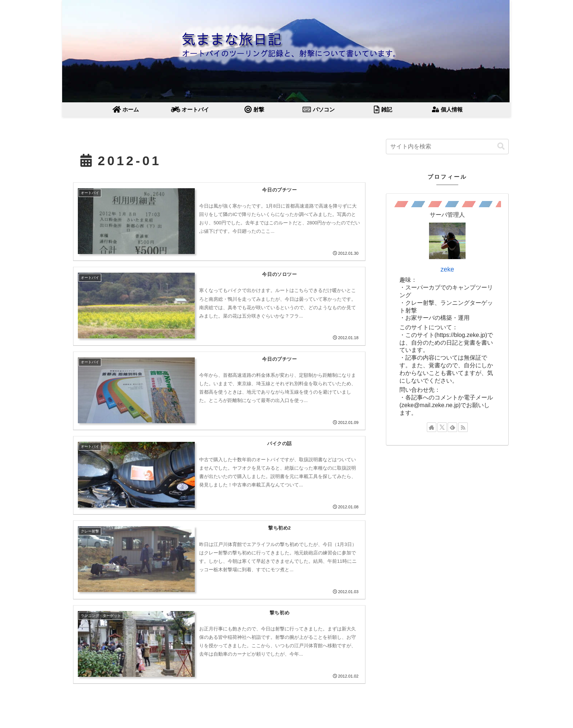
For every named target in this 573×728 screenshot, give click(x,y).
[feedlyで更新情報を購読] (452, 427)
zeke (447, 269)
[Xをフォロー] (442, 427)
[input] (447, 147)
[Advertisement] (447, 505)
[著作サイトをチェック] (432, 427)
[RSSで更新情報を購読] (463, 427)
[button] (501, 146)
